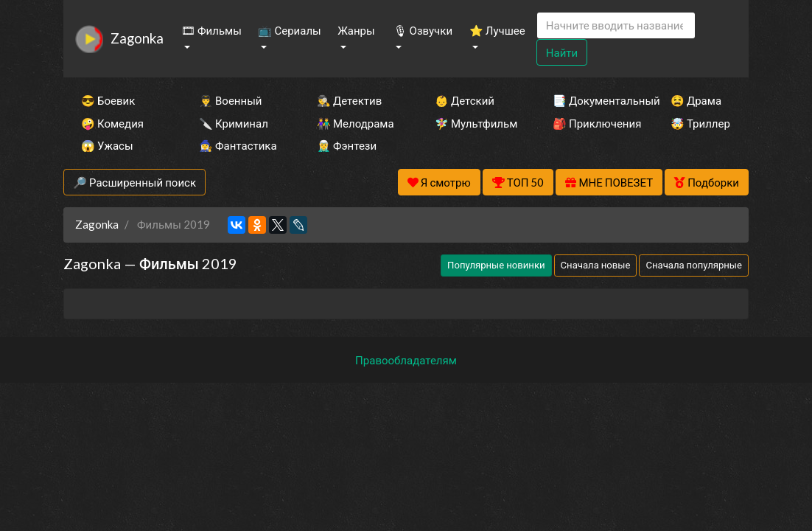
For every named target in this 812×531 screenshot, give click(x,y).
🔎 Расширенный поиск (134, 182)
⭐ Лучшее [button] (497, 30)
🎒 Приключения (592, 123)
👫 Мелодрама (356, 123)
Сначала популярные (694, 265)
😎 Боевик (108, 100)
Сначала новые (596, 265)
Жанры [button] (356, 30)
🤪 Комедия (112, 123)
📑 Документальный (592, 100)
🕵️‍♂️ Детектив (349, 100)
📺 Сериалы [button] (289, 30)
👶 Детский (465, 100)
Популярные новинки (496, 265)
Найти (562, 52)
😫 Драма (696, 100)
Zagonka (137, 38)
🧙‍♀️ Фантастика (238, 145)
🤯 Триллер (700, 123)
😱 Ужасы (107, 145)
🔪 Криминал (234, 123)
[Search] (616, 25)
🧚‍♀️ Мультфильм (474, 123)
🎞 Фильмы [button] (211, 30)
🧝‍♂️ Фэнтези (347, 145)
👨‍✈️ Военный (230, 100)
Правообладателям (406, 360)
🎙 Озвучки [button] (423, 30)
